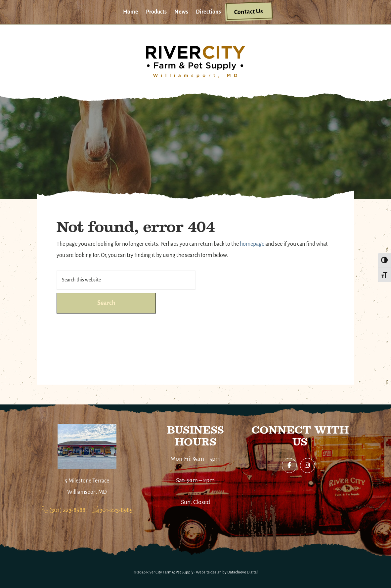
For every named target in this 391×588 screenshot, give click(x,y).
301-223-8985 (112, 510)
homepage (252, 244)
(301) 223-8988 (64, 510)
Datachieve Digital (242, 572)
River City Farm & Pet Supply (170, 572)
